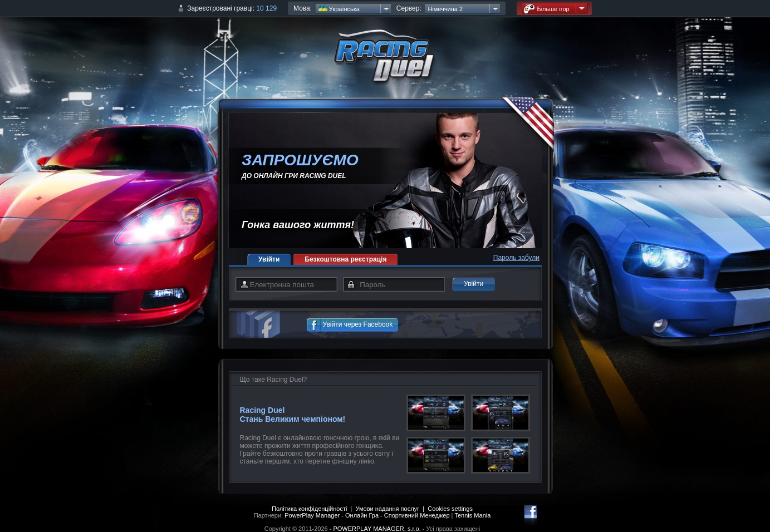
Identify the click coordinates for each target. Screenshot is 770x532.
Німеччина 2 (445, 9)
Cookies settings (450, 509)
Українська (339, 9)
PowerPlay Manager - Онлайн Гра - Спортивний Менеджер (367, 515)
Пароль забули (516, 258)
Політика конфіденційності (309, 509)
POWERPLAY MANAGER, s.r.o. (377, 529)
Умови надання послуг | (392, 509)
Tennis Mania (473, 515)
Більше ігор (546, 9)
